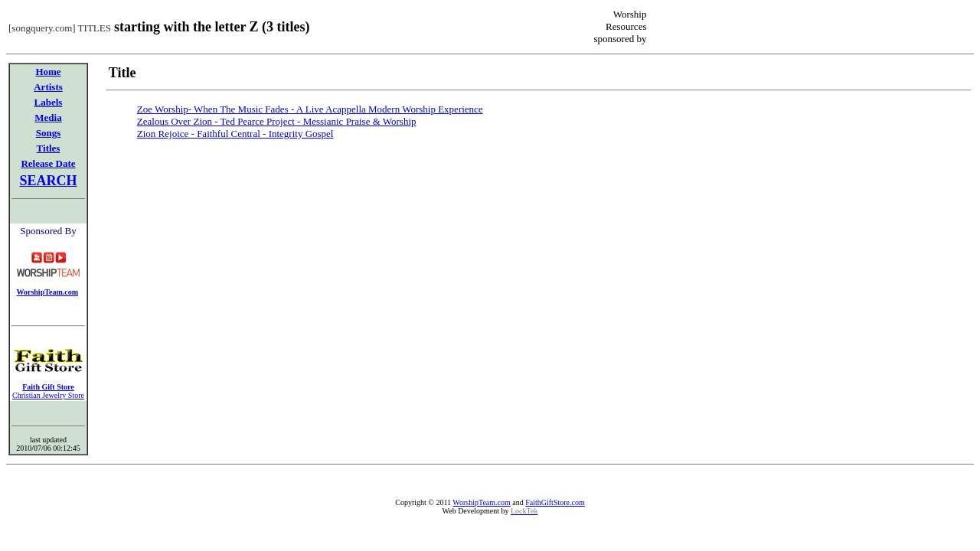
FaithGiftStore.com (555, 502)
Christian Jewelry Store (48, 395)
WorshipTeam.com (481, 502)
